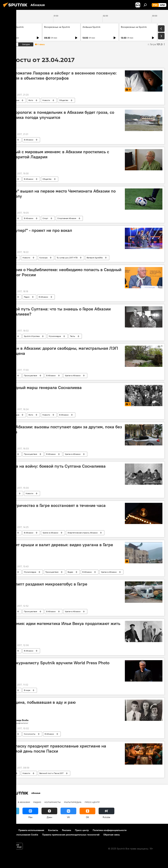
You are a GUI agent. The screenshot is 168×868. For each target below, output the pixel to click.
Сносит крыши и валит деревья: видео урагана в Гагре (59, 545)
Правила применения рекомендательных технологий (71, 835)
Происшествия (31, 375)
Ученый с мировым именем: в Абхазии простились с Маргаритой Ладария (57, 154)
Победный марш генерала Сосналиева (44, 388)
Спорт (45, 218)
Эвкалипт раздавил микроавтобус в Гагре (46, 584)
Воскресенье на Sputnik (57, 27)
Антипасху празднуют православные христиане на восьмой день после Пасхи (56, 749)
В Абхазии (29, 140)
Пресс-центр (92, 802)
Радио (27, 297)
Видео (70, 572)
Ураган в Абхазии (73, 375)
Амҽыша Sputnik (15, 27)
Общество (64, 100)
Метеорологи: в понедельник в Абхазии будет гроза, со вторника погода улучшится (60, 115)
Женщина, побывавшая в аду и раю (41, 702)
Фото (31, 100)
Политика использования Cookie (21, 835)
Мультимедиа (13, 100)
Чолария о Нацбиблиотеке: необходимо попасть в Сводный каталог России (63, 272)
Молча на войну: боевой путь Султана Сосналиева (56, 466)
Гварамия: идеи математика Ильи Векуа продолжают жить (63, 623)
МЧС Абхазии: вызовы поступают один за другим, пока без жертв (64, 429)
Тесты (73, 336)
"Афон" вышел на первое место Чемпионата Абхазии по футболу (61, 194)
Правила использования (31, 830)
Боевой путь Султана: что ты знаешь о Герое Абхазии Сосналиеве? (58, 312)
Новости (46, 100)
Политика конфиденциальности (110, 830)
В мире (10, 258)
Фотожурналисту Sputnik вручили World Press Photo (58, 663)
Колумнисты (30, 734)
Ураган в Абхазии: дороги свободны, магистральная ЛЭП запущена (62, 351)
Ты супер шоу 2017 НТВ (67, 258)
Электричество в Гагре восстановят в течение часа (56, 505)
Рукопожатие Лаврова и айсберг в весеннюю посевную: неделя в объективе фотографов (61, 76)
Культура (43, 258)
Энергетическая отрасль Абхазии (83, 533)
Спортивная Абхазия (67, 218)
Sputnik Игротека (32, 336)
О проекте (9, 830)
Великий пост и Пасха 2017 (51, 773)
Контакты (53, 830)
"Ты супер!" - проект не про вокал (39, 230)
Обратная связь (112, 835)
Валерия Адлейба (95, 258)
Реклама (67, 830)
